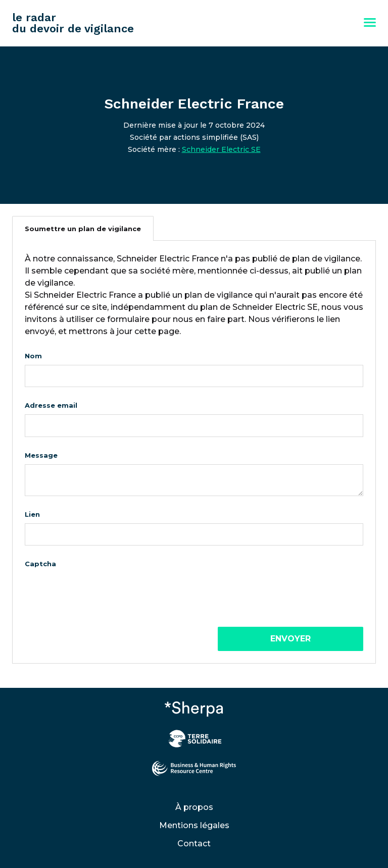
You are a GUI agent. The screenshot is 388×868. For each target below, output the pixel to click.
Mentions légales (194, 825)
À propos (194, 807)
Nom (33, 356)
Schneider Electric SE (221, 149)
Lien (32, 514)
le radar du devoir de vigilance (73, 23)
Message (41, 455)
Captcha (40, 564)
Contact (194, 844)
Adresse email (51, 405)
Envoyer (290, 639)
